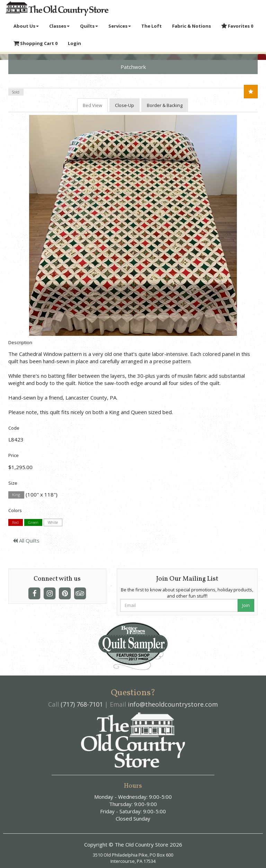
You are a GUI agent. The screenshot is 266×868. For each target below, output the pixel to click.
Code (14, 428)
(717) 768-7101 (82, 704)
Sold (16, 92)
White (53, 522)
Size (13, 483)
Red (15, 522)
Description (20, 342)
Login (74, 43)
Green (33, 522)
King (16, 495)
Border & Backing (165, 105)
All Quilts (26, 540)
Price (14, 455)
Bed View (92, 105)
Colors (15, 510)
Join (246, 605)
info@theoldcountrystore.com (173, 704)
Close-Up (125, 105)
